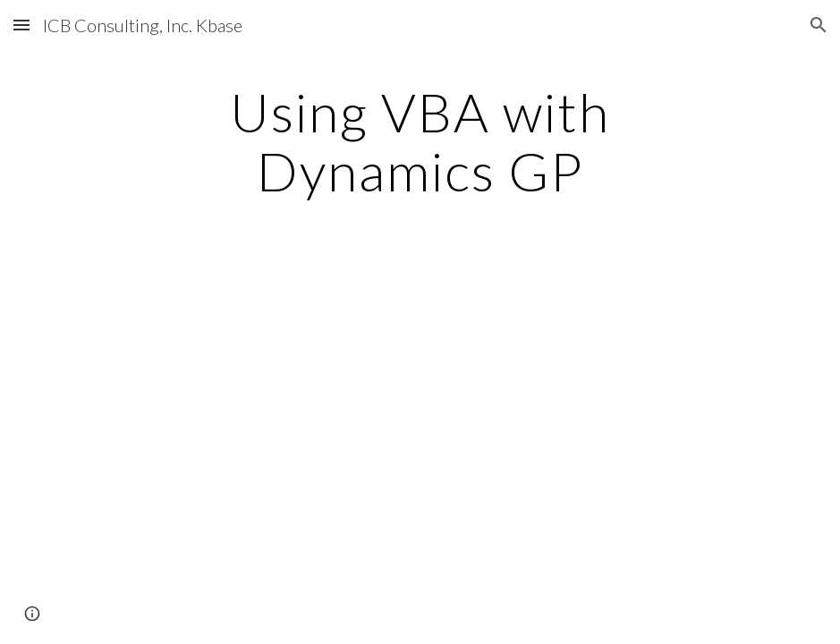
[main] (420, 141)
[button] (21, 25)
